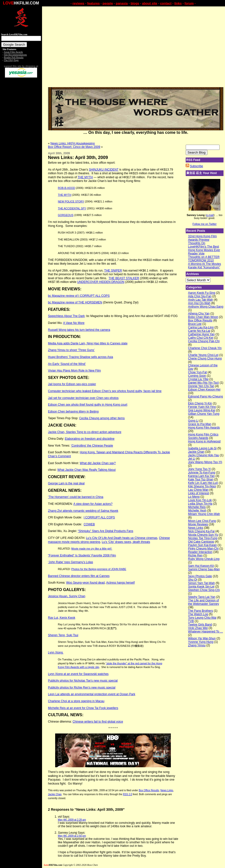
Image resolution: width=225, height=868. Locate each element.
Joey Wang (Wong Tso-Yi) (205, 462)
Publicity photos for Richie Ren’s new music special (82, 688)
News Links (167, 790)
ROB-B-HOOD (66, 188)
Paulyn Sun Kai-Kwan (202, 545)
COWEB (89, 524)
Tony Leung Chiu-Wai (202, 618)
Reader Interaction (200, 552)
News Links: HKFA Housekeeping (73, 143)
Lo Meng (194, 497)
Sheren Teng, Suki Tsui (63, 635)
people (108, 3)
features (94, 3)
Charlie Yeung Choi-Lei (203, 355)
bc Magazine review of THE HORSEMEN (75, 302)
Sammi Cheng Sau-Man (204, 569)
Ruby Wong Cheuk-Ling (204, 559)
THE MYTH (85, 177)
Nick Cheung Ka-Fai (201, 531)
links (178, 3)
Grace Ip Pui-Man (200, 424)
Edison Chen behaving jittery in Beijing (73, 412)
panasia (122, 3)
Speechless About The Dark (66, 316)
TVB (191, 621)
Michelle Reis (197, 507)
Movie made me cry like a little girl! (92, 549)
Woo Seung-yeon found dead (85, 583)
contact (166, 3)
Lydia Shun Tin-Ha (200, 504)
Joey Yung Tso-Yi (200, 469)
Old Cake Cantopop (201, 542)
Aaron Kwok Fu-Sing (202, 293)
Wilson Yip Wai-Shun (202, 638)
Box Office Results (149, 790)
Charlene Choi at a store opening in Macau (76, 701)
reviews (78, 3)
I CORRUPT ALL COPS (99, 517)
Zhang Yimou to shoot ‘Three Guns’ (71, 350)
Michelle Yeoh (197, 511)
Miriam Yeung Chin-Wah (204, 514)
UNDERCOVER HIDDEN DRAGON (101, 282)
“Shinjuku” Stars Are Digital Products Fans (106, 531)
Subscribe (196, 166)
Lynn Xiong (56, 652)
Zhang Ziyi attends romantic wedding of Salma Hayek (83, 511)
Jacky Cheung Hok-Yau (204, 455)
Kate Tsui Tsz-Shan (201, 479)
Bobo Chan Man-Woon (203, 317)
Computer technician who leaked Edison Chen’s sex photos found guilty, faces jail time (105, 391)
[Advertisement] (21, 155)
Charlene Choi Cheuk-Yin (205, 348)
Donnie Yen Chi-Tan (201, 386)
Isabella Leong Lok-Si (202, 448)
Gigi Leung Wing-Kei (202, 410)
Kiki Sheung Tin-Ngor (202, 486)
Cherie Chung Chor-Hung (205, 358)
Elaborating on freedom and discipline (90, 439)
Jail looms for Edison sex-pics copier (72, 384)
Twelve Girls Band (200, 625)
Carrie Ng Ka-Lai (199, 331)
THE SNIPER (113, 271)
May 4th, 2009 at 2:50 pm (72, 836)
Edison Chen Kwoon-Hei (204, 390)
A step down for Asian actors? (93, 504)
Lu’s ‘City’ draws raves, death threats (126, 542)
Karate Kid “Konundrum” (204, 267)
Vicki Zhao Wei (198, 628)
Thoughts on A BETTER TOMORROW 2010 (204, 259)
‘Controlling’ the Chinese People (92, 446)
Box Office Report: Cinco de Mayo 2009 (74, 147)
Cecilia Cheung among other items (102, 418)
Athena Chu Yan (199, 314)
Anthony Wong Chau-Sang (206, 307)
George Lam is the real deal (66, 483)
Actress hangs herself (120, 583)
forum (189, 3)
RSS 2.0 (127, 794)
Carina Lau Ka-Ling (201, 327)
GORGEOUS (66, 215)
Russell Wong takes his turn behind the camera (79, 330)
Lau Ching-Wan (198, 490)
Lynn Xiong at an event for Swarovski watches (78, 674)
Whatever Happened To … (206, 631)
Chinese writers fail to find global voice (98, 722)
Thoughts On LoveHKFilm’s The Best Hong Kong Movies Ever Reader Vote (204, 248)
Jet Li (192, 459)
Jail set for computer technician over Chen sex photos (83, 398)
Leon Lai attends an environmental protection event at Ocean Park (92, 694)
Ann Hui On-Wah (199, 303)
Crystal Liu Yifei (198, 379)
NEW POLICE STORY (71, 201)
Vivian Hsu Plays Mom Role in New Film (74, 371)
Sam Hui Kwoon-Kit (201, 566)
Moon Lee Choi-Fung (202, 521)
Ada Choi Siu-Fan (200, 296)
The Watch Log (198, 614)
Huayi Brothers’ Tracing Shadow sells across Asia (80, 357)
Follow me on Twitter (205, 224)
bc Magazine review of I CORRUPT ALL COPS (79, 296)
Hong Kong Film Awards (204, 428)
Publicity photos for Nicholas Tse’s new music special (83, 681)
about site (149, 3)
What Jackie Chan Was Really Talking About (86, 470)
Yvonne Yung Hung (201, 642)
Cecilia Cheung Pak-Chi (204, 341)
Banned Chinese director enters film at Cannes (79, 576)
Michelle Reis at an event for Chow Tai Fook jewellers (83, 708)
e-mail (210, 215)
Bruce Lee (195, 324)
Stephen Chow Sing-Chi (204, 590)
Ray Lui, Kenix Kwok (62, 618)
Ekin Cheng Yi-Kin (200, 403)
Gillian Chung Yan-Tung (204, 414)
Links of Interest (199, 493)
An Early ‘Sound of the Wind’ (67, 364)
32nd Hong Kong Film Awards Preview (202, 238)
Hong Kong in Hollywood (204, 441)
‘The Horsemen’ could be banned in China (76, 497)
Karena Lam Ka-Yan (202, 476)
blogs (135, 3)
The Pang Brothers (201, 611)
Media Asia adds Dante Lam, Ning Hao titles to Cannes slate (88, 343)
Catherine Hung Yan (202, 334)
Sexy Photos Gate (200, 576)
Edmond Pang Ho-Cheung (206, 396)
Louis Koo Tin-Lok (200, 500)
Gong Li (193, 421)
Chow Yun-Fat (198, 372)
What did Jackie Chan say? (98, 463)
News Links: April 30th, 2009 (78, 158)
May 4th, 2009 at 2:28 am (72, 820)
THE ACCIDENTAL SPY (72, 208)
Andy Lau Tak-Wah (201, 300)
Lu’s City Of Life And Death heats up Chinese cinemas (122, 538)
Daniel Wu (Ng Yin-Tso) (204, 383)
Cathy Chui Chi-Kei (201, 338)
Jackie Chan (55, 794)
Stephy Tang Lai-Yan (202, 597)
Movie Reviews (198, 524)
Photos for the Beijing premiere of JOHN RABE (99, 569)
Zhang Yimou (197, 645)
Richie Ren (195, 555)
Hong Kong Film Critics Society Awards (203, 436)
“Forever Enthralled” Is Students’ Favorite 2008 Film (82, 555)
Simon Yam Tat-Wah (202, 583)
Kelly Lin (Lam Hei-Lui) (203, 483)
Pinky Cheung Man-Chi (203, 549)
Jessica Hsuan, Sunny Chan (67, 596)
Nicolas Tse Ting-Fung (203, 538)
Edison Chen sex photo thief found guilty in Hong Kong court (88, 405)
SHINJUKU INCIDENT (104, 170)
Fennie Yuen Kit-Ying (202, 407)
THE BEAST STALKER (124, 278)
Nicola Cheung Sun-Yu (203, 535)
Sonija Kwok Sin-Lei (201, 587)
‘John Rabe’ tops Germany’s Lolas (70, 562)
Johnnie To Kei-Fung (202, 473)
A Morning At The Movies (205, 264)
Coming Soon (197, 376)
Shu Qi (193, 580)
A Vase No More (74, 323)
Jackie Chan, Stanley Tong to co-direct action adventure (85, 432)
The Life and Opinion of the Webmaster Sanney (204, 602)
